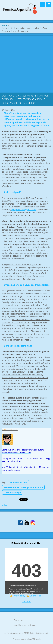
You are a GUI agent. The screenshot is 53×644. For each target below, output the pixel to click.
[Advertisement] (26, 64)
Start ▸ (4, 25)
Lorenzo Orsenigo (12, 492)
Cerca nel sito (43, 4)
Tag (3, 482)
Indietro (5, 505)
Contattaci (27, 602)
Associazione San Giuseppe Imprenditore (23, 487)
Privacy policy (19, 596)
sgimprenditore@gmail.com (23, 210)
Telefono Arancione (18, 482)
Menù (49, 4)
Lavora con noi (36, 596)
